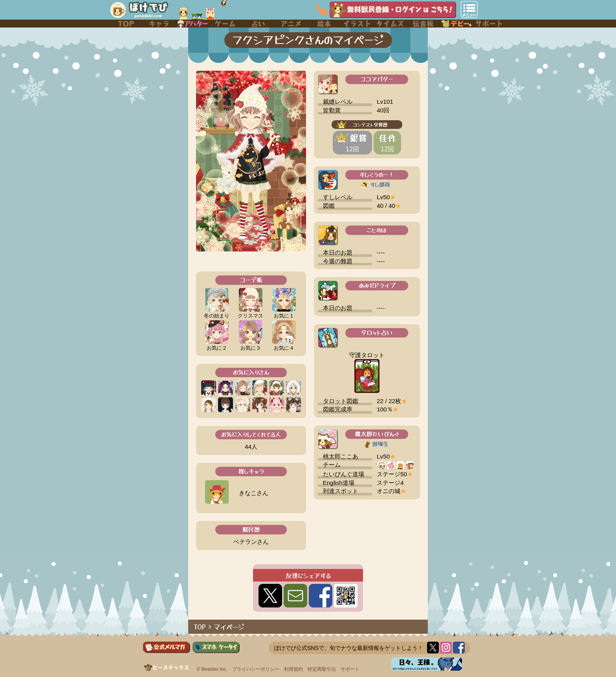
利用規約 (293, 669)
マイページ (229, 627)
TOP (200, 627)
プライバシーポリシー (256, 669)
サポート (350, 669)
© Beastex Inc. (212, 669)
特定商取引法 (322, 669)
